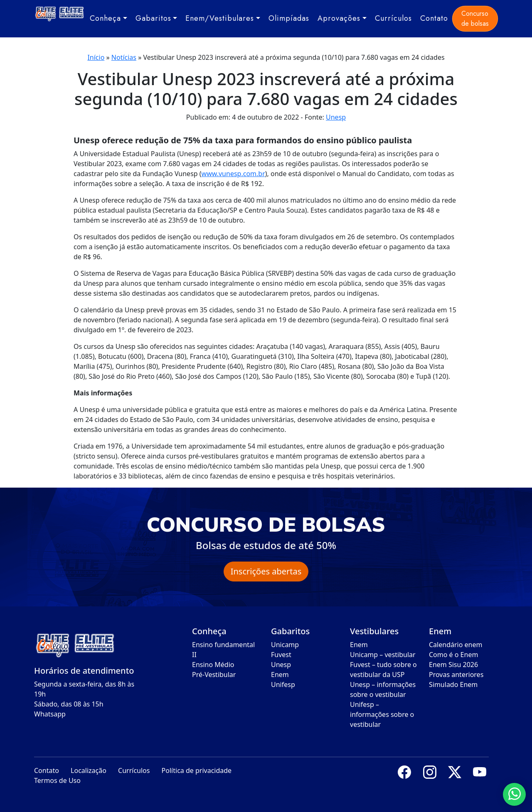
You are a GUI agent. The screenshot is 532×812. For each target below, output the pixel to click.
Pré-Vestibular (214, 675)
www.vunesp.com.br (233, 174)
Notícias (124, 57)
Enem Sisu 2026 (453, 665)
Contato (434, 18)
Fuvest (281, 655)
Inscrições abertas (266, 571)
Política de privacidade (197, 770)
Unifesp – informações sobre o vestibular (382, 714)
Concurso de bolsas (475, 18)
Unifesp (283, 684)
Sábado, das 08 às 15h (69, 704)
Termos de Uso (57, 780)
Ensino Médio (213, 665)
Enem (280, 675)
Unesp (336, 117)
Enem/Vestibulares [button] (220, 18)
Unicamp (285, 645)
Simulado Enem (453, 684)
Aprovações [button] (339, 18)
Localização (89, 770)
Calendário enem (456, 645)
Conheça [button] (105, 18)
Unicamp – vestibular (383, 655)
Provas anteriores (456, 675)
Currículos (393, 18)
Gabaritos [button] (153, 18)
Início (96, 57)
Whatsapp (50, 714)
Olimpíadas (289, 18)
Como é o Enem (453, 655)
